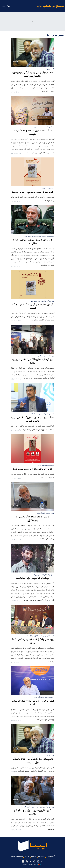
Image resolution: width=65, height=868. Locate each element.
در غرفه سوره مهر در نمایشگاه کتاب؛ (44, 697)
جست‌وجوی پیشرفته (17, 856)
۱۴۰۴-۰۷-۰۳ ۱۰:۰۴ (16, 540)
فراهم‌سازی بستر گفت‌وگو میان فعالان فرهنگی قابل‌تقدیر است (33, 761)
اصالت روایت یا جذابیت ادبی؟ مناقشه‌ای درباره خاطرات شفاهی (33, 419)
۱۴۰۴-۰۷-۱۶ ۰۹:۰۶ (16, 266)
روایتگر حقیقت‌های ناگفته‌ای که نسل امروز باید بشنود (32, 361)
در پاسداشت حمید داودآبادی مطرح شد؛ (43, 356)
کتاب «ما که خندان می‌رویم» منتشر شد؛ (43, 301)
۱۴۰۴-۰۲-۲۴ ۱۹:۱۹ (16, 663)
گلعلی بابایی (58, 35)
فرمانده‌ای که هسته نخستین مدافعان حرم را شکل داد (33, 242)
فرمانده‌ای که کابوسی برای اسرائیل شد (33, 578)
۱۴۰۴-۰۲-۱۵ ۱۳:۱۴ (16, 830)
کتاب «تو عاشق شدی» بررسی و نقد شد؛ (43, 414)
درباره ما (34, 856)
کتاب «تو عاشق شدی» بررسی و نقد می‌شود (33, 469)
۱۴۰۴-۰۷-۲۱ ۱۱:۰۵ (16, 202)
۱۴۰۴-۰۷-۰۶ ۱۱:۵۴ (16, 478)
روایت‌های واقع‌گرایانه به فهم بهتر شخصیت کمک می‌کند (33, 641)
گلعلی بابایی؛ (51, 69)
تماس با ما (42, 856)
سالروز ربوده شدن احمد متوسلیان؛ (44, 575)
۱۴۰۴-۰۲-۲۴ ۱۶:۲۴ (16, 721)
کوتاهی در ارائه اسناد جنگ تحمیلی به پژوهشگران (33, 519)
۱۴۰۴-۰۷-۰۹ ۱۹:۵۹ (16, 379)
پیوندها (27, 856)
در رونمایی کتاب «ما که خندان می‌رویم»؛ (43, 127)
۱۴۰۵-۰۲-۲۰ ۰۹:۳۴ (16, 92)
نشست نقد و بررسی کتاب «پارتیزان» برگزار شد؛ (41, 636)
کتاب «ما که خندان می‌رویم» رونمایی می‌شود (33, 192)
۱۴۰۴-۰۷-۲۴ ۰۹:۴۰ (16, 154)
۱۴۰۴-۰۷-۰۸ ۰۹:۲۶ (16, 431)
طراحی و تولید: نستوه (32, 864)
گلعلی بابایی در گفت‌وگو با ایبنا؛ (45, 513)
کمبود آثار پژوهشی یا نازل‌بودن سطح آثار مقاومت (32, 812)
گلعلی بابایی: (51, 755)
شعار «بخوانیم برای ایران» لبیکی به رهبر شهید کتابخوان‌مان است (32, 74)
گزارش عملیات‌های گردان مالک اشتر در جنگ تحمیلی (33, 306)
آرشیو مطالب (51, 856)
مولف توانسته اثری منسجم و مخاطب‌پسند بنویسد (33, 132)
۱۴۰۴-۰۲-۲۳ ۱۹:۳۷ (16, 772)
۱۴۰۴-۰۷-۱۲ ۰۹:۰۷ (16, 321)
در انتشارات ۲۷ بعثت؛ (48, 188)
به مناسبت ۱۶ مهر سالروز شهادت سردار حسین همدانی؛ (39, 236)
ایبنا (51, 8)
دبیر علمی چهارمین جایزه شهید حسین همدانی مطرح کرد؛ (38, 807)
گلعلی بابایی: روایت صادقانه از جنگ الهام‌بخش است (33, 703)
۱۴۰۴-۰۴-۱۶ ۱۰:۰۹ (15, 601)
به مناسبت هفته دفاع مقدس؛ (46, 465)
